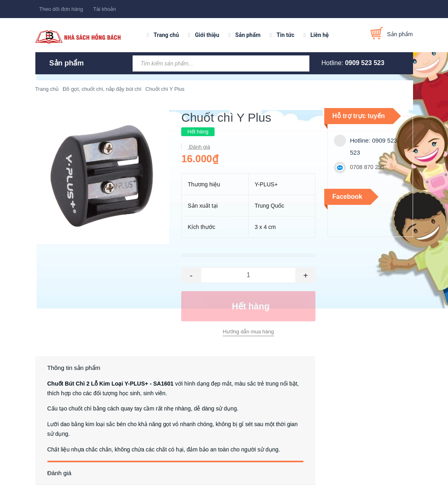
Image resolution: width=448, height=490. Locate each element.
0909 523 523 (365, 63)
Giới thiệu (207, 35)
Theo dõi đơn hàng (61, 9)
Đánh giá (199, 147)
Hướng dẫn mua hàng (248, 332)
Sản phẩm (248, 35)
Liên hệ (320, 35)
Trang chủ (166, 35)
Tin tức (285, 35)
